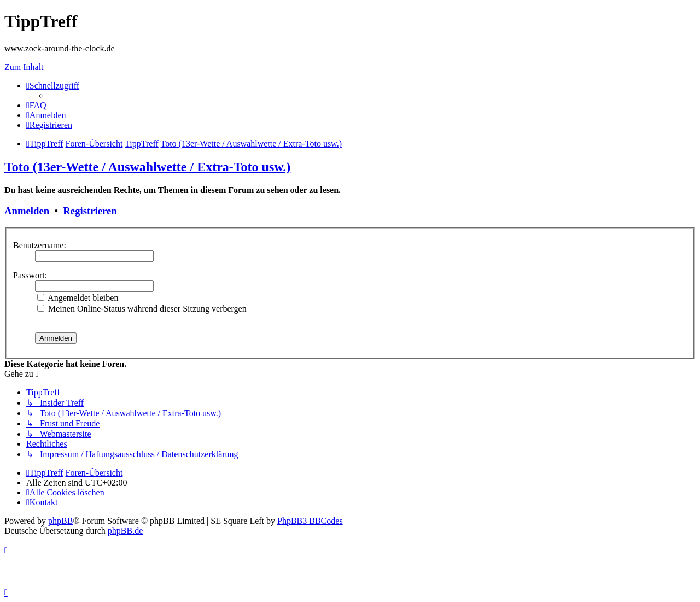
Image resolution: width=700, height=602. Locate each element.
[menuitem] (36, 105)
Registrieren (90, 211)
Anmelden (27, 211)
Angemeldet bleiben (78, 298)
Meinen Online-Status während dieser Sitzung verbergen (142, 309)
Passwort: (30, 275)
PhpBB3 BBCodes (310, 521)
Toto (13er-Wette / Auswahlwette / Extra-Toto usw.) (147, 167)
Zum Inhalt (24, 67)
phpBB (60, 521)
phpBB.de (125, 531)
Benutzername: (40, 245)
